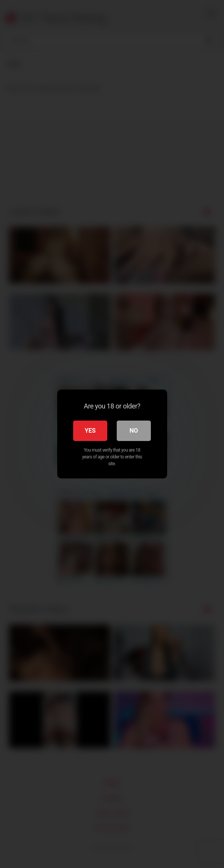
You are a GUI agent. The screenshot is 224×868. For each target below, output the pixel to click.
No (134, 431)
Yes (90, 431)
